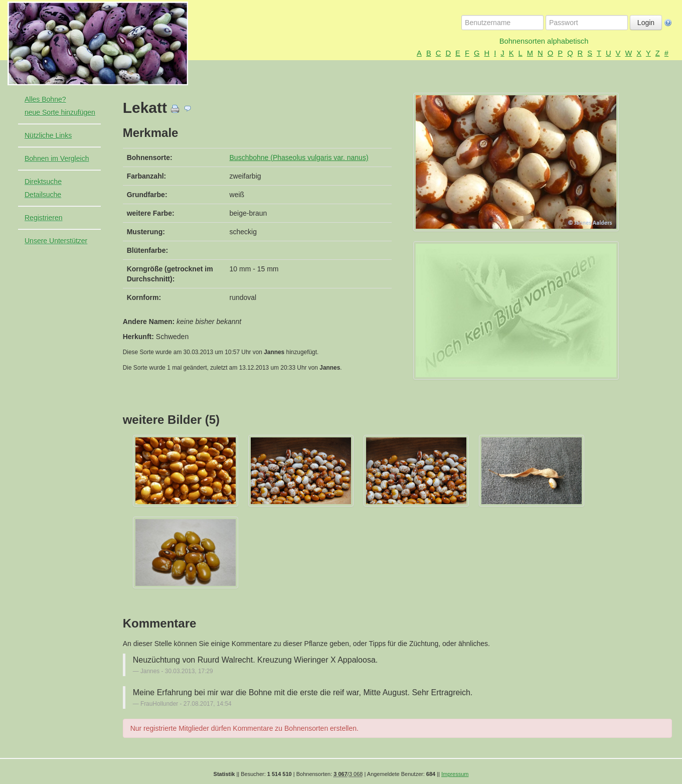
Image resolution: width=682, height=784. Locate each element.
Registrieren (43, 218)
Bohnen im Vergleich (57, 159)
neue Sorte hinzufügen (60, 112)
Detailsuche (43, 195)
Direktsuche (43, 182)
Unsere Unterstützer (56, 241)
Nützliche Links (48, 135)
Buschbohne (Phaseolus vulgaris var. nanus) (299, 158)
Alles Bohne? (45, 99)
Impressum (455, 774)
